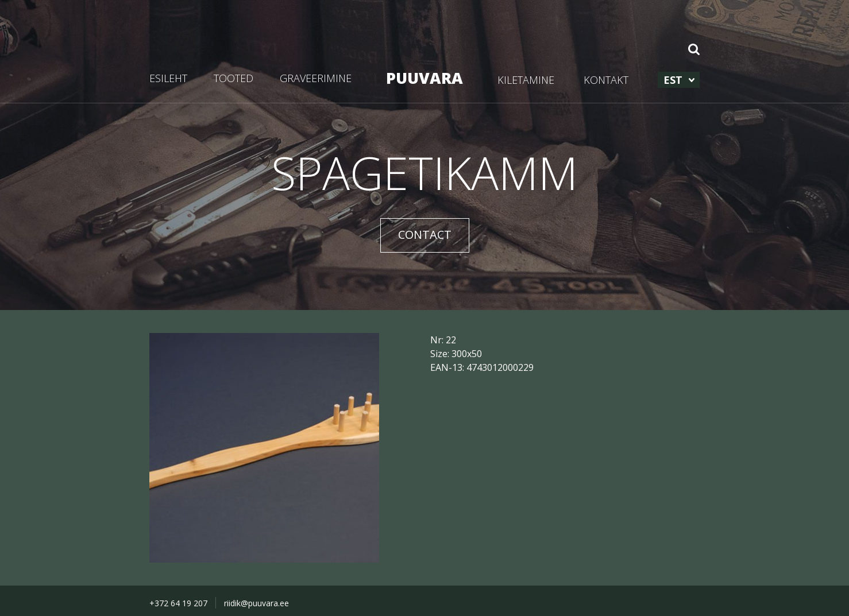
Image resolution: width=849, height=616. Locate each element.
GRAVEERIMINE (316, 78)
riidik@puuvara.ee (256, 603)
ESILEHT (168, 78)
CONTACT (425, 235)
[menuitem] (679, 80)
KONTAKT (606, 80)
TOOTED (234, 78)
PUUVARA (424, 78)
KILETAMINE (526, 80)
